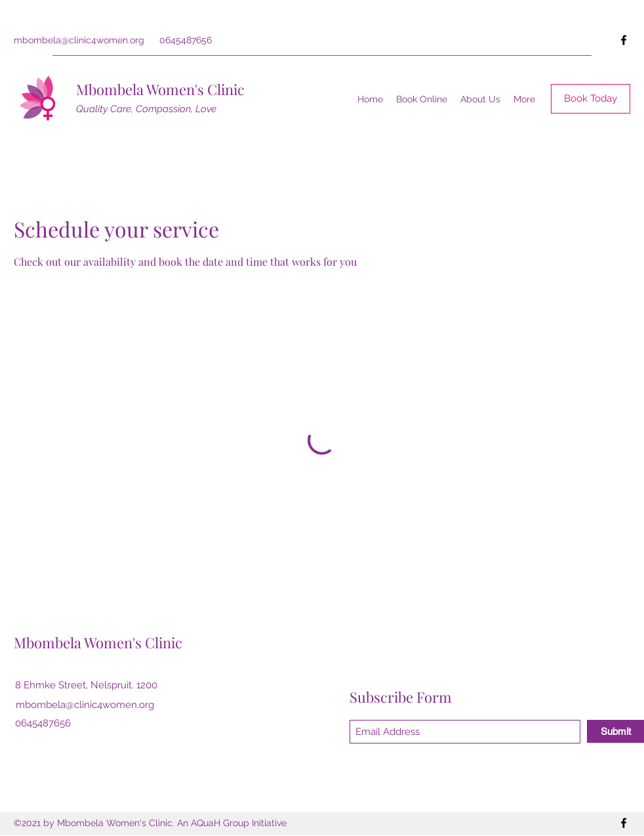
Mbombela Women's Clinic (160, 89)
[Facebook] (624, 40)
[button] (480, 99)
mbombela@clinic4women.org (79, 40)
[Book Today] (591, 99)
